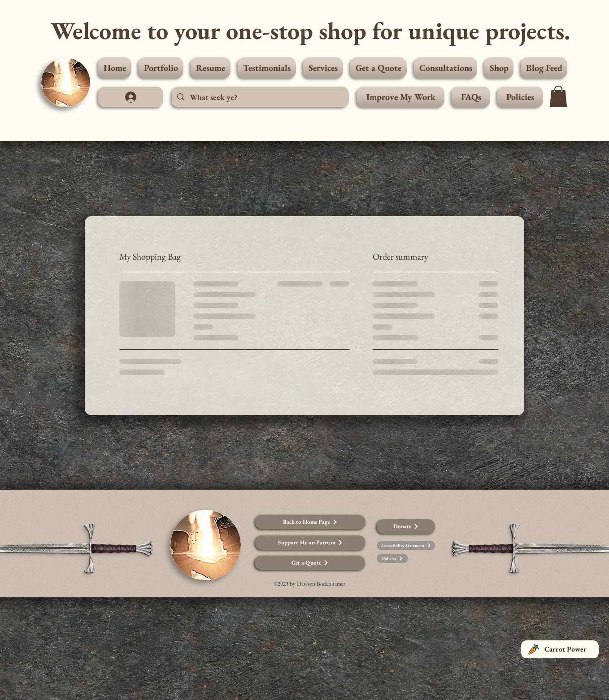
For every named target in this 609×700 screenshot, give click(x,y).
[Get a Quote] (310, 563)
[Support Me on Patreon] (310, 543)
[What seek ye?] (260, 97)
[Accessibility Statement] (406, 546)
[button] (558, 96)
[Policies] (392, 559)
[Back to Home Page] (310, 522)
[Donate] (406, 526)
